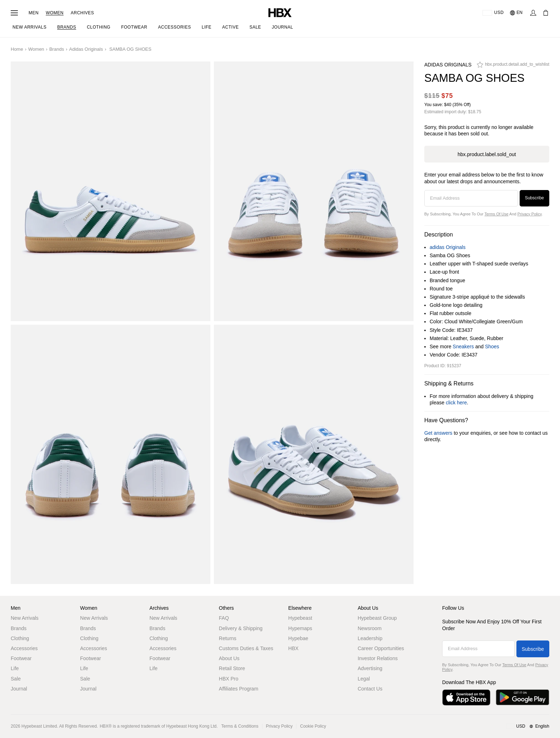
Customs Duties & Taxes (246, 648)
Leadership (370, 638)
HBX (293, 648)
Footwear (21, 658)
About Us (229, 658)
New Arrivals (25, 618)
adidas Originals (86, 49)
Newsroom (369, 628)
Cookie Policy (313, 726)
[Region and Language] (528, 727)
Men (34, 13)
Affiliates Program (239, 689)
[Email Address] (471, 198)
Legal (364, 679)
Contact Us (370, 689)
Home (17, 49)
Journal (19, 689)
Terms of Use (496, 214)
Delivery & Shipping (241, 628)
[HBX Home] (280, 12)
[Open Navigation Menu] (14, 13)
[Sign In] (533, 13)
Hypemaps (300, 628)
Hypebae (298, 638)
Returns (228, 638)
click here (456, 403)
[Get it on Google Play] (522, 697)
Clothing (20, 638)
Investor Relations (377, 658)
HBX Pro (229, 679)
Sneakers (463, 346)
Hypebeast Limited (39, 726)
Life (15, 668)
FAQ (224, 618)
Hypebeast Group (377, 618)
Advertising (370, 668)
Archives (82, 13)
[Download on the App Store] (466, 697)
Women (55, 13)
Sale (16, 679)
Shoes (492, 346)
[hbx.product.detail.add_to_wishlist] (513, 66)
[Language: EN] (517, 13)
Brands (57, 49)
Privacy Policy (530, 214)
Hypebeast (300, 618)
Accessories (24, 648)
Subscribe (534, 198)
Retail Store (232, 668)
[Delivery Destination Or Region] (493, 13)
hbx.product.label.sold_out (487, 154)
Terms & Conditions (240, 726)
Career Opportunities (381, 648)
